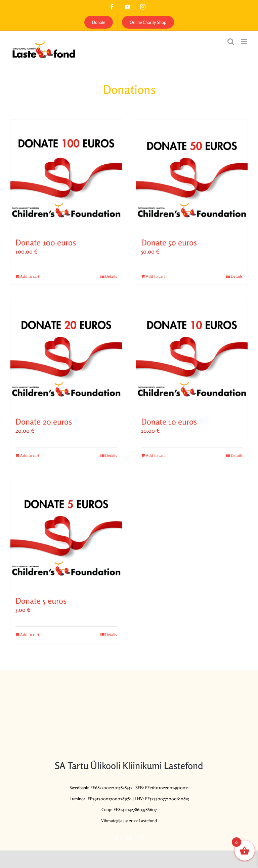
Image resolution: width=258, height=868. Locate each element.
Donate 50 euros (169, 243)
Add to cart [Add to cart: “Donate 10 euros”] (155, 455)
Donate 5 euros (41, 601)
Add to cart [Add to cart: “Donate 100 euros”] (30, 276)
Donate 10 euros (169, 422)
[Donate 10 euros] (192, 355)
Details (111, 276)
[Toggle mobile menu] (244, 42)
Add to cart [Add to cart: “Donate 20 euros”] (30, 455)
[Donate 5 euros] (66, 534)
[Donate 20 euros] (66, 355)
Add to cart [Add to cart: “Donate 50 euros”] (155, 276)
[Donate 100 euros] (66, 176)
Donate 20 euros (44, 422)
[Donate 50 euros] (192, 176)
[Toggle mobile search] (231, 42)
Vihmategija (112, 821)
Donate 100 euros (46, 243)
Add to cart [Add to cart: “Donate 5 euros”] (30, 635)
